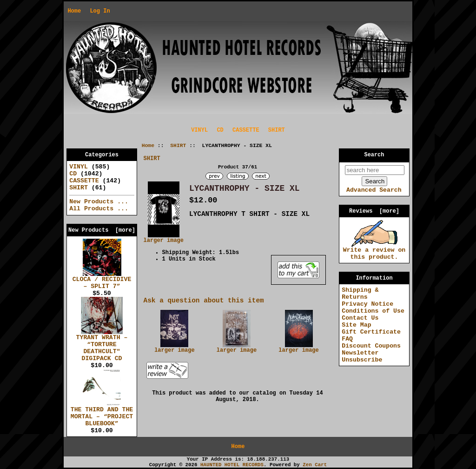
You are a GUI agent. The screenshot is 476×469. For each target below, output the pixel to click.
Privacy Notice (367, 304)
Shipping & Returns (360, 294)
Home (74, 11)
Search (374, 155)
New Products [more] (102, 230)
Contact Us (360, 318)
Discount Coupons (371, 346)
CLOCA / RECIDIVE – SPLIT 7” (102, 280)
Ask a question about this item (204, 301)
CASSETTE (246, 130)
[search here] (375, 170)
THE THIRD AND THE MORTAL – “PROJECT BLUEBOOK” (102, 414)
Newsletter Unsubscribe (362, 356)
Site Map (356, 325)
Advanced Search (374, 190)
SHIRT (178, 146)
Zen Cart (315, 465)
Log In (100, 11)
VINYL (199, 130)
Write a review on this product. (374, 251)
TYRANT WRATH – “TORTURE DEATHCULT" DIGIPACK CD (102, 345)
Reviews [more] (374, 211)
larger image (174, 348)
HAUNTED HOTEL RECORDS (232, 465)
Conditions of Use (373, 311)
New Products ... (99, 202)
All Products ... (99, 209)
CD (220, 130)
